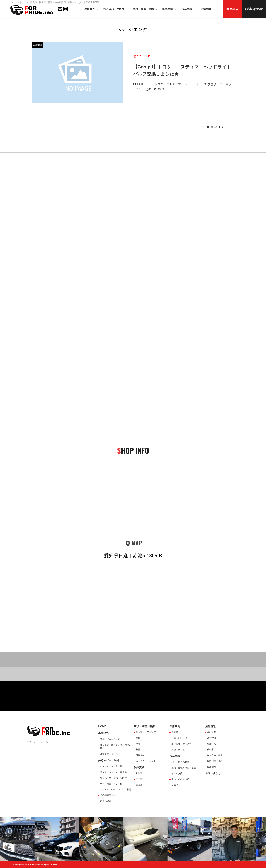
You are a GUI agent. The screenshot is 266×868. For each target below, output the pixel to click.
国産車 (139, 785)
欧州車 (139, 773)
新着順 (175, 732)
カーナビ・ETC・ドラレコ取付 (116, 789)
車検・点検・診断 (180, 779)
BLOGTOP (215, 127)
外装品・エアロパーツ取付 (113, 778)
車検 (138, 738)
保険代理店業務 (215, 761)
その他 (175, 785)
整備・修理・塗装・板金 (184, 768)
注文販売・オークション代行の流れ (116, 747)
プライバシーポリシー (39, 742)
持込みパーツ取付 (116, 9)
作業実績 (189, 9)
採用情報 (212, 767)
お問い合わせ (254, 9)
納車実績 (170, 9)
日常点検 (140, 755)
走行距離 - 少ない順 (181, 744)
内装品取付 (106, 801)
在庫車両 (232, 9)
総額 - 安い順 (178, 750)
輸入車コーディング (146, 732)
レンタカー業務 (215, 755)
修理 (138, 744)
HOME (102, 726)
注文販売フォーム (109, 754)
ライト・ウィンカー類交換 (113, 772)
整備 (138, 750)
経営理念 (212, 738)
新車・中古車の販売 (110, 739)
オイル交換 (177, 773)
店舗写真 (212, 744)
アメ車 (139, 779)
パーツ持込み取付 (180, 762)
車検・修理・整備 (146, 9)
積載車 (210, 750)
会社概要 (212, 732)
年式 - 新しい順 (179, 738)
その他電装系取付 (109, 795)
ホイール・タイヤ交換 (111, 766)
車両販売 (92, 9)
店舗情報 (208, 9)
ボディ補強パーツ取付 (111, 784)
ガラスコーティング (146, 761)
